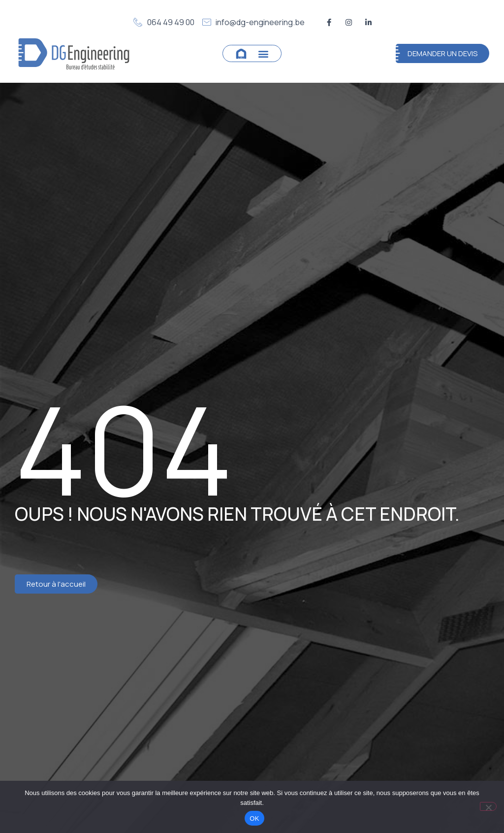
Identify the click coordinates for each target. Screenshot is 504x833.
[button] (264, 53)
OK (254, 818)
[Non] (488, 806)
